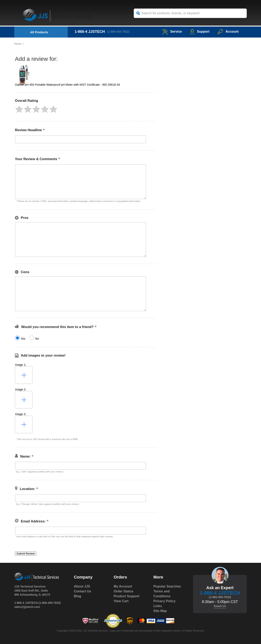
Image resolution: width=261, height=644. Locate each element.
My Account (123, 586)
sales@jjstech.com (27, 607)
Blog (78, 596)
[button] (19, 109)
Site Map (160, 611)
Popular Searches (167, 586)
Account (228, 32)
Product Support (126, 596)
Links (158, 606)
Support (200, 32)
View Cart (121, 601)
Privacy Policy (164, 601)
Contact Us (83, 591)
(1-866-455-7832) (118, 32)
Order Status (123, 591)
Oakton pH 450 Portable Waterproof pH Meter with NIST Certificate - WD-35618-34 (67, 85)
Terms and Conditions (162, 594)
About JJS (82, 586)
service (172, 32)
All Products (39, 32)
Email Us (220, 606)
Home (18, 44)
